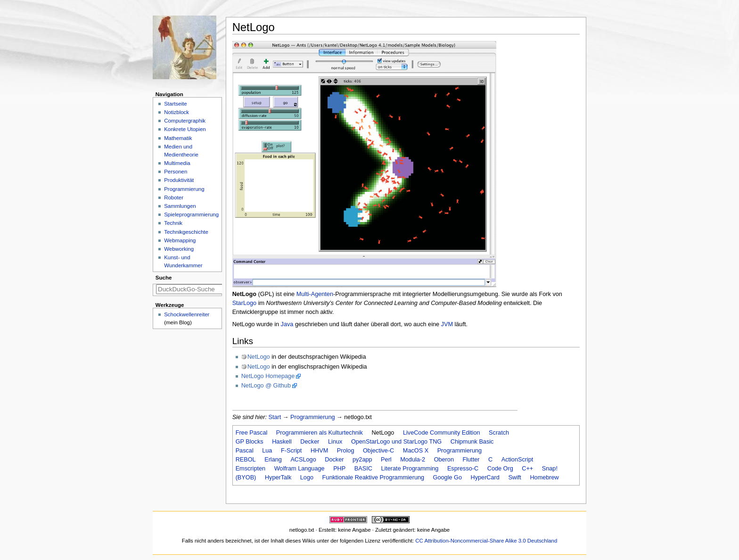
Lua (267, 451)
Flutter (471, 460)
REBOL (246, 460)
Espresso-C (463, 469)
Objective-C (378, 451)
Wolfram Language (300, 469)
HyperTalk (278, 478)
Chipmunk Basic (472, 442)
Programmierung (313, 417)
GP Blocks (250, 442)
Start (275, 417)
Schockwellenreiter (187, 314)
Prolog (346, 451)
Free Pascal (252, 433)
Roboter (174, 198)
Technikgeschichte (186, 232)
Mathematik (178, 138)
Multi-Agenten (315, 294)
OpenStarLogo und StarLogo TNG (396, 442)
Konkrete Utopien (185, 129)
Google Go (448, 478)
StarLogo (245, 303)
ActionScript (517, 460)
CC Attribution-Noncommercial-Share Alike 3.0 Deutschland (486, 541)
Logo (307, 478)
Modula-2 (413, 460)
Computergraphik (185, 121)
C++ (527, 469)
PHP (339, 469)
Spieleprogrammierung (191, 214)
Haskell (282, 442)
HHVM (319, 451)
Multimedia (177, 163)
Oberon (444, 460)
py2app (362, 460)
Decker (310, 442)
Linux (335, 442)
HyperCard (485, 478)
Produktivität (179, 180)
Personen (176, 172)
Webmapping (180, 240)
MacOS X (416, 451)
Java (287, 324)
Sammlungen (180, 206)
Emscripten (250, 469)
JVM (447, 324)
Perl (386, 460)
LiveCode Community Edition (442, 433)
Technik (173, 223)
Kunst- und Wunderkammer (183, 261)
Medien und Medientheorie (181, 151)
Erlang (273, 460)
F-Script (291, 451)
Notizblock (177, 112)
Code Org (500, 469)
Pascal (245, 451)
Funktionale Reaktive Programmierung (374, 478)
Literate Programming (410, 469)
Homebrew (544, 478)
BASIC (363, 469)
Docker (334, 460)
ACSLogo (303, 460)
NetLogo (259, 357)
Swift (515, 478)
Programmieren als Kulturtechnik (320, 433)
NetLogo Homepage (268, 376)
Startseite (175, 104)
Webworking (179, 249)
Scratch (499, 433)
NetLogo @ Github (266, 386)
